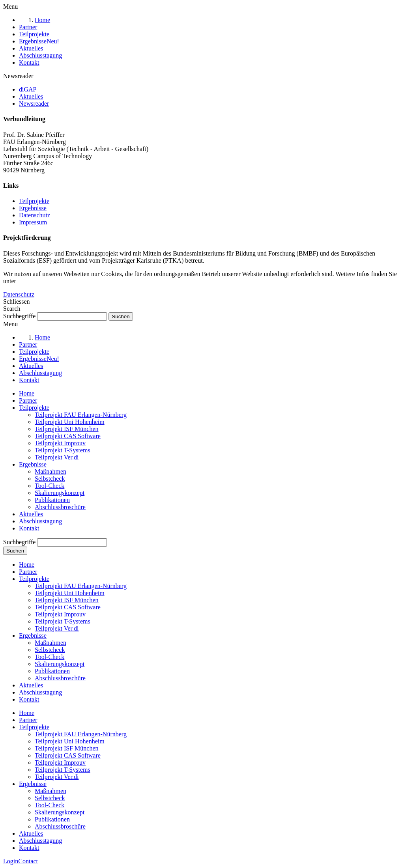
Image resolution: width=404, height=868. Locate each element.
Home (27, 393)
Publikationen (52, 500)
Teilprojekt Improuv (60, 443)
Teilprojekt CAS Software (68, 436)
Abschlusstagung (40, 521)
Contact (28, 861)
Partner (28, 400)
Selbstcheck (50, 479)
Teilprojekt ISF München (67, 429)
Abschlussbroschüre (60, 507)
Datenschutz (35, 215)
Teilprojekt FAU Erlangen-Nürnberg (81, 415)
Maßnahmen (50, 471)
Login (11, 861)
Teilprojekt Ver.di (57, 457)
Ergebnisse (33, 208)
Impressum (33, 222)
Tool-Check (50, 486)
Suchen (15, 551)
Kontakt (29, 528)
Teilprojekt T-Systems (63, 450)
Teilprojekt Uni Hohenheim (70, 422)
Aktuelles (31, 514)
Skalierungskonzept (60, 493)
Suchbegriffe (19, 316)
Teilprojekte (34, 201)
